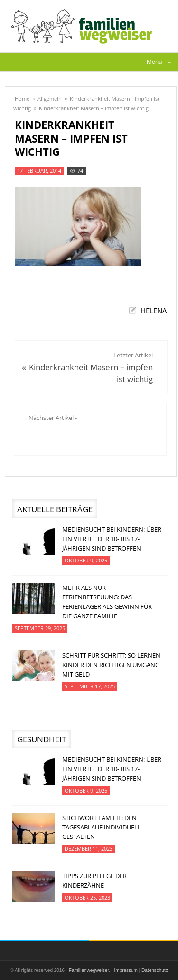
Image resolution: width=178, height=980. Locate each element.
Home (22, 99)
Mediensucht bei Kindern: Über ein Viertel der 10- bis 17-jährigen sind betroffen (112, 539)
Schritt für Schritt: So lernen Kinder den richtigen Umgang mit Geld (111, 665)
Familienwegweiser (89, 970)
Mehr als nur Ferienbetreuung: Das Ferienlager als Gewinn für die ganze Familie (107, 602)
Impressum (126, 970)
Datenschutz (155, 970)
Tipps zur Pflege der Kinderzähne (94, 881)
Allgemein (50, 99)
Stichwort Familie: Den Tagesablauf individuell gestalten (102, 827)
